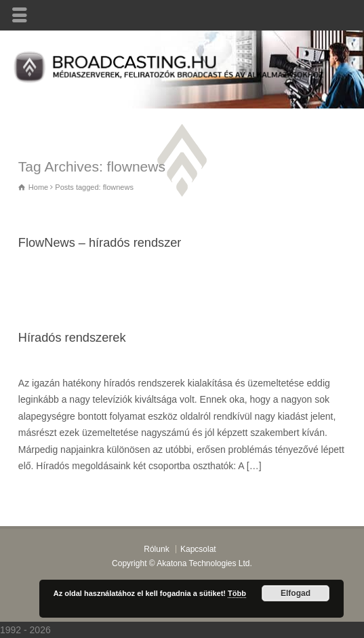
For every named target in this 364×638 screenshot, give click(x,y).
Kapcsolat (198, 549)
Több (237, 593)
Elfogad (296, 593)
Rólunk (156, 549)
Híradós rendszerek (72, 338)
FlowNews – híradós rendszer (100, 243)
